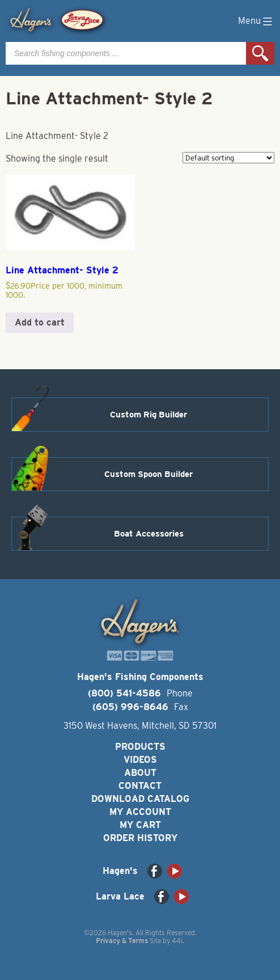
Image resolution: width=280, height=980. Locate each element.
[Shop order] (228, 158)
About (140, 773)
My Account (140, 812)
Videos (140, 760)
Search (260, 53)
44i (177, 941)
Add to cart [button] (40, 322)
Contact (140, 786)
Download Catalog (140, 799)
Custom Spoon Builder (149, 474)
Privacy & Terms (122, 941)
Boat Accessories (149, 534)
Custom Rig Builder (149, 415)
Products (140, 747)
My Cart (140, 825)
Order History (140, 838)
